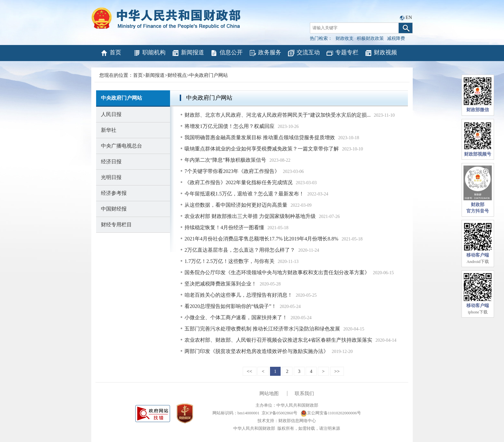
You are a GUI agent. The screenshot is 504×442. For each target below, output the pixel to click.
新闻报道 (188, 53)
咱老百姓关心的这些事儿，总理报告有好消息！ (239, 295)
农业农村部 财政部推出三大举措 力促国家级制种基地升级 (250, 216)
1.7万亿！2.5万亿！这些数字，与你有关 (230, 261)
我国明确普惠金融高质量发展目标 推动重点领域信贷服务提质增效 (260, 137)
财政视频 (381, 53)
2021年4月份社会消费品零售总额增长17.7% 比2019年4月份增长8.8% (261, 239)
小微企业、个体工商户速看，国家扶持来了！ (236, 317)
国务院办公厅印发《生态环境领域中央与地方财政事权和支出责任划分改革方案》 (277, 272)
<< (250, 371)
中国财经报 (114, 209)
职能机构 (149, 53)
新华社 (109, 130)
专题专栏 (342, 53)
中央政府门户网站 (209, 75)
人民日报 (111, 114)
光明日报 (111, 177)
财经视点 (177, 75)
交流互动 (304, 53)
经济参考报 (114, 193)
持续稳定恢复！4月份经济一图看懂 (224, 227)
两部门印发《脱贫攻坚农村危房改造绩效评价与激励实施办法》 (256, 351)
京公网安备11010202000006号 (331, 413)
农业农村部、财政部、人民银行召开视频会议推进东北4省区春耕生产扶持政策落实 (278, 340)
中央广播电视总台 (122, 146)
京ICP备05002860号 (279, 413)
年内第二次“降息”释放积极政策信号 (225, 160)
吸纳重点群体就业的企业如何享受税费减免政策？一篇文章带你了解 (262, 149)
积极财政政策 (370, 38)
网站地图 (269, 393)
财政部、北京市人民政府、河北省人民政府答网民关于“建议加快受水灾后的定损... (278, 115)
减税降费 (396, 38)
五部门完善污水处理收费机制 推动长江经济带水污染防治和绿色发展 (262, 329)
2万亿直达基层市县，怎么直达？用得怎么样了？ (240, 250)
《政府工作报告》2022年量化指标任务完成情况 (239, 182)
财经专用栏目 (116, 225)
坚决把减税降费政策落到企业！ (221, 284)
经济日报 (111, 162)
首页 (111, 53)
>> (337, 371)
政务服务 (265, 53)
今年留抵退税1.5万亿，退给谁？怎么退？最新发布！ (244, 194)
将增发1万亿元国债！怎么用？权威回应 (230, 126)
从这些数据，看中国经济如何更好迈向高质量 (236, 205)
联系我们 (304, 393)
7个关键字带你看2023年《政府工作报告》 (232, 171)
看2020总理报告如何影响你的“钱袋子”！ (230, 306)
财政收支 (345, 38)
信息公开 (226, 53)
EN (409, 17)
